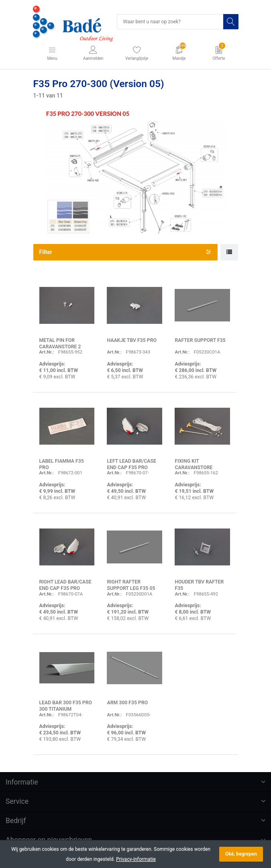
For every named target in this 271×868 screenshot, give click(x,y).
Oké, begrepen (241, 854)
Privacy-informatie (136, 859)
